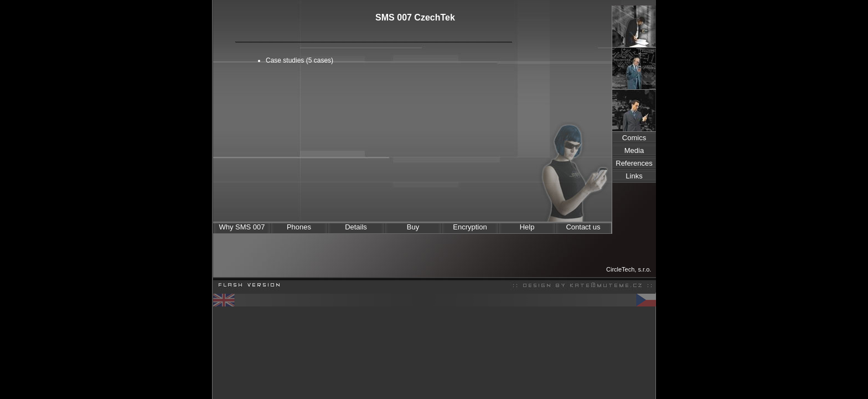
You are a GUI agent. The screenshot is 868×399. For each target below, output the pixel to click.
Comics (634, 138)
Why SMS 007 (242, 227)
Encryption (470, 227)
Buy (413, 227)
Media (634, 150)
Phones (299, 227)
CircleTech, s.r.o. (629, 269)
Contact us (583, 227)
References (634, 163)
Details (356, 227)
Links (634, 176)
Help (527, 227)
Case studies (285, 60)
